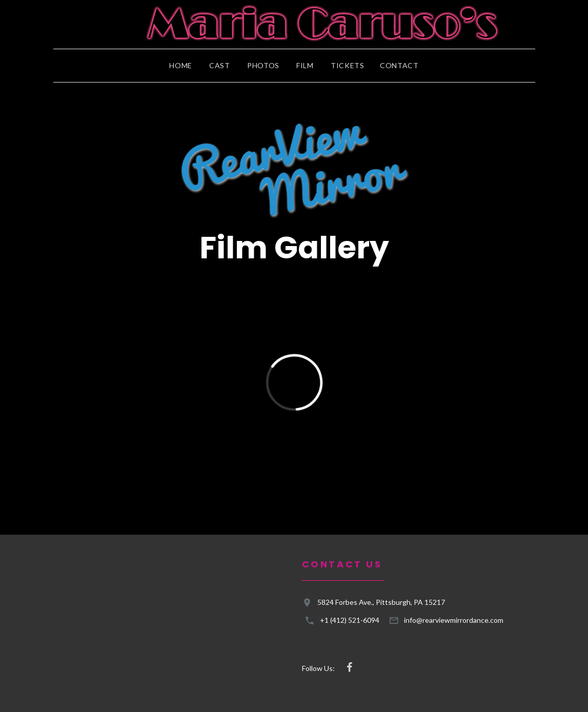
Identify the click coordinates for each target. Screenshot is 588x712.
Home (181, 66)
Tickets (348, 66)
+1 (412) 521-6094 (350, 620)
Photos (263, 66)
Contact (399, 66)
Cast (220, 66)
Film (305, 66)
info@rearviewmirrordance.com (454, 620)
